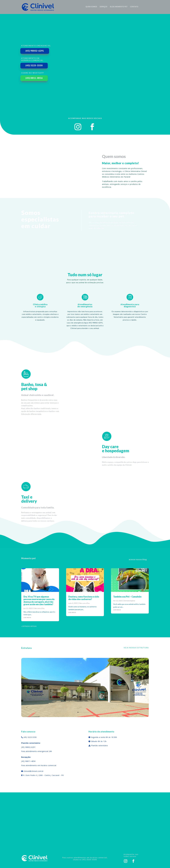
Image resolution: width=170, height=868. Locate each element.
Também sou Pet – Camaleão (127, 597)
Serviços (103, 7)
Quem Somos (91, 7)
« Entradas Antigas (29, 626)
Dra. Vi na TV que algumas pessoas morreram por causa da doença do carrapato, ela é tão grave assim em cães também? (39, 600)
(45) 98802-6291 (35, 51)
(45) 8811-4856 (34, 78)
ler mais (27, 617)
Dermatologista (129, 601)
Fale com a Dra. (39, 608)
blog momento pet (119, 7)
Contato (134, 7)
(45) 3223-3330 (34, 65)
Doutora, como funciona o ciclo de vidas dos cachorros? (84, 598)
